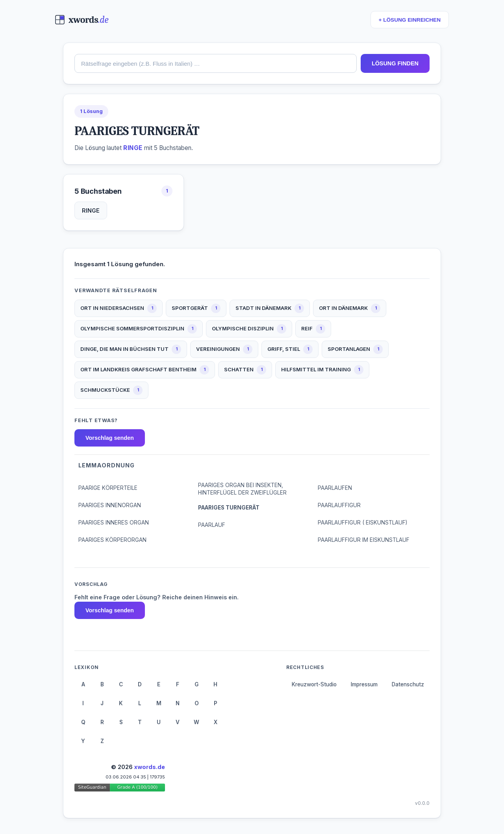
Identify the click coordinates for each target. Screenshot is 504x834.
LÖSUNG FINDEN (395, 63)
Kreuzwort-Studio (314, 684)
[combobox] (216, 63)
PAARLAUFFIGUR (339, 505)
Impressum (364, 684)
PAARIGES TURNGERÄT (229, 508)
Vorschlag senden (110, 438)
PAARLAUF (212, 525)
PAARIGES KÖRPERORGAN (112, 540)
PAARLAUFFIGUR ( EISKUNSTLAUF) (362, 523)
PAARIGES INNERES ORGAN (114, 523)
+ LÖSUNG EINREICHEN (410, 20)
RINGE (91, 210)
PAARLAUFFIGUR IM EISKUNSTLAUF (364, 540)
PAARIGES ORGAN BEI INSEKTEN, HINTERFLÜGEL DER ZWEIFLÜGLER (242, 489)
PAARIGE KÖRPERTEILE (108, 488)
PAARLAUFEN (335, 488)
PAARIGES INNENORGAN (110, 505)
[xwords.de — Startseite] (82, 20)
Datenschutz (408, 684)
